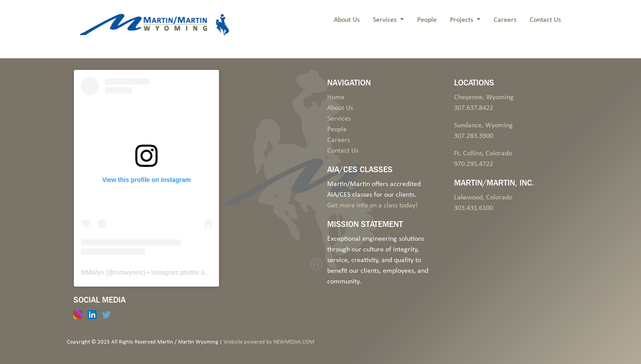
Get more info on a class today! (372, 206)
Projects (462, 20)
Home (336, 97)
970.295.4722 (474, 164)
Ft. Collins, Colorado (483, 154)
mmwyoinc (129, 272)
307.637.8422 (474, 108)
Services (386, 20)
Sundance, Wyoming (483, 125)
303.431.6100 (474, 208)
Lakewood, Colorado (483, 198)
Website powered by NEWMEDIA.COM (269, 342)
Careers (505, 20)
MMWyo (92, 272)
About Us (347, 20)
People (427, 20)
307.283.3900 (474, 136)
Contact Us (545, 20)
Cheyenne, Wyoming (484, 97)
